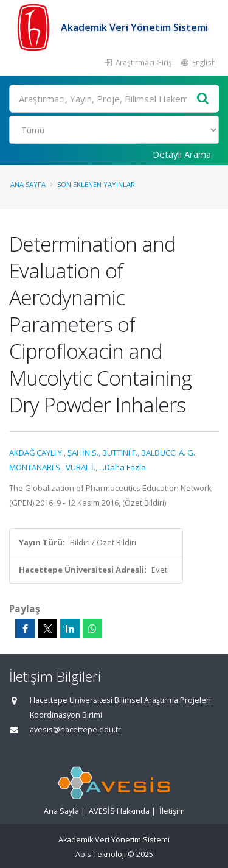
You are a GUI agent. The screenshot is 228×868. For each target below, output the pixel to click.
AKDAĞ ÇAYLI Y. (36, 453)
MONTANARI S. (36, 467)
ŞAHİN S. (83, 453)
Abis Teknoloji (101, 854)
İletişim (172, 811)
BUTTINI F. (120, 453)
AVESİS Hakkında (119, 811)
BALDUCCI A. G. (168, 453)
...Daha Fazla (123, 467)
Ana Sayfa (28, 184)
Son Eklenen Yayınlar (96, 184)
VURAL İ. (81, 467)
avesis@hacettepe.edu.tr (75, 729)
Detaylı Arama (182, 154)
